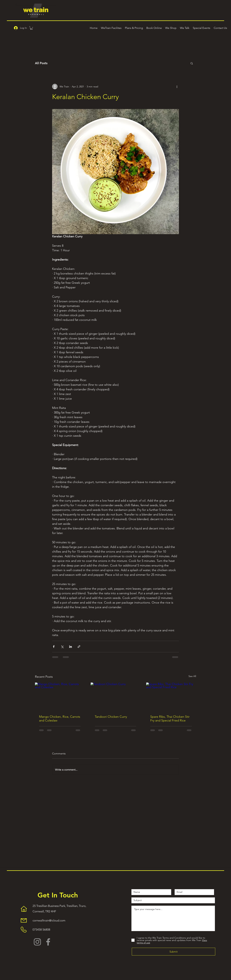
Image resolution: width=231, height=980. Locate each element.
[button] (31, 28)
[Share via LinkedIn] (71, 647)
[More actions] (177, 87)
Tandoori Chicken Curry (111, 717)
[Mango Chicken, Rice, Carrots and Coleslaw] (60, 697)
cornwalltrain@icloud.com (49, 920)
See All (192, 676)
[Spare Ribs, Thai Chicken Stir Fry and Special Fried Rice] (171, 697)
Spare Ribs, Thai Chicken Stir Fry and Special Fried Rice (170, 719)
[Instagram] (37, 942)
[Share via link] (79, 647)
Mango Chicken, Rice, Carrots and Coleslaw (60, 719)
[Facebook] (48, 942)
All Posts (41, 63)
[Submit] (174, 952)
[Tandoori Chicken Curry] (116, 697)
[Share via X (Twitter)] (62, 647)
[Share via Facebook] (54, 647)
